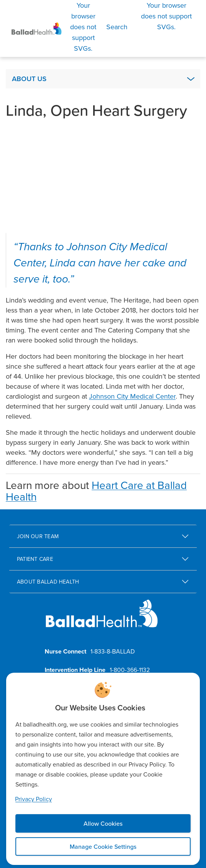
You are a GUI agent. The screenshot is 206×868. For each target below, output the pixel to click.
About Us (29, 79)
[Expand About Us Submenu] (191, 79)
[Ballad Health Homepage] (37, 29)
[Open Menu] (167, 16)
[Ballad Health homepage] (102, 620)
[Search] (95, 27)
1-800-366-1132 (130, 670)
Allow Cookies (103, 823)
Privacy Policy (33, 799)
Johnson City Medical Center (132, 396)
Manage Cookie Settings (103, 846)
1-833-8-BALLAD (113, 651)
